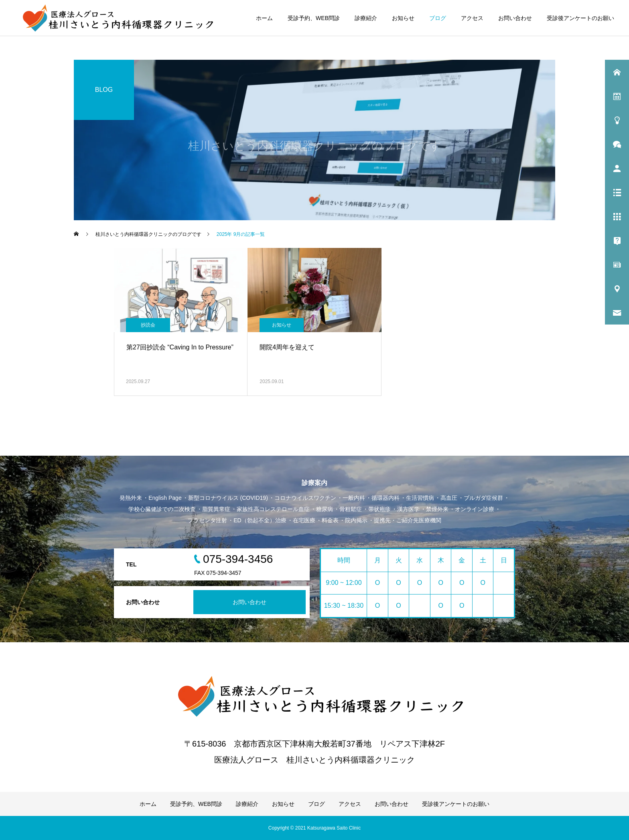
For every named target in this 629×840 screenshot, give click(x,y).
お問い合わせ (515, 18)
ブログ (438, 18)
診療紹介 (366, 18)
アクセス (472, 18)
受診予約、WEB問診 (314, 18)
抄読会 (148, 325)
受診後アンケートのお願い (580, 18)
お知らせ (403, 18)
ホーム (264, 18)
